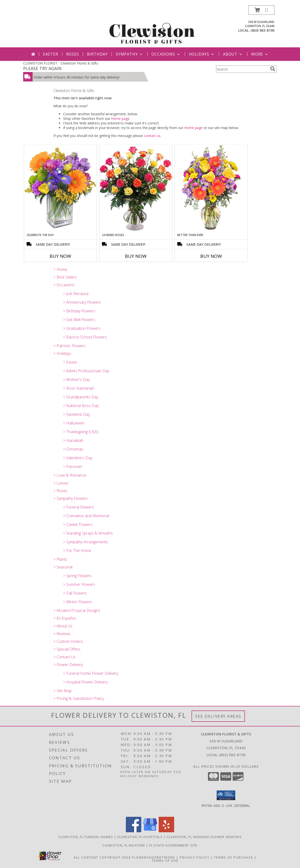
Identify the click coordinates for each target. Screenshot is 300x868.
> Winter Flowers (78, 602)
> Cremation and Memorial (86, 516)
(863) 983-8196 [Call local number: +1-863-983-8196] (262, 30)
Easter (51, 54)
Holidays (202, 54)
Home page (120, 118)
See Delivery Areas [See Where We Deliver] (218, 716)
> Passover (73, 466)
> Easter (70, 362)
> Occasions (64, 285)
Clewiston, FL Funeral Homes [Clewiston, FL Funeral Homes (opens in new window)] (86, 837)
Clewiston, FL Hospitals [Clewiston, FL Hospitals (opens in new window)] (140, 837)
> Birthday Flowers (79, 311)
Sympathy (130, 54)
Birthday (97, 54)
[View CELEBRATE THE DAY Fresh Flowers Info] (60, 189)
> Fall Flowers (75, 593)
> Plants (60, 559)
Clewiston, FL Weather (124, 845)
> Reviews (62, 634)
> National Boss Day (81, 406)
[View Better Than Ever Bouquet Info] (211, 189)
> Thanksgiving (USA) (81, 432)
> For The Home (77, 551)
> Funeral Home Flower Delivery (91, 673)
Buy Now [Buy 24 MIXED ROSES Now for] (136, 256)
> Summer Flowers (79, 584)
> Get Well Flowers (79, 320)
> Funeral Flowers (79, 507)
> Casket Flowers (78, 524)
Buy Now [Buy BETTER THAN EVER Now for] (211, 256)
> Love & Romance (70, 475)
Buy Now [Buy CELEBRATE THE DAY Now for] (60, 256)
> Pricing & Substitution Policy (79, 698)
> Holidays (62, 353)
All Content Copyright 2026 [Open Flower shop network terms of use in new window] (102, 857)
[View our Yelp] (166, 831)
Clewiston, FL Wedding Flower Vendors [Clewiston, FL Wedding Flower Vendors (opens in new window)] (204, 837)
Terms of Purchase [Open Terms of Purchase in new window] (234, 857)
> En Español (64, 618)
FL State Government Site (173, 845)
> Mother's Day (76, 380)
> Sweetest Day (76, 414)
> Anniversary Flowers (82, 302)
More (260, 54)
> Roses (60, 491)
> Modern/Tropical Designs (77, 610)
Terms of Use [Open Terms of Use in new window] (165, 861)
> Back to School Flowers (85, 337)
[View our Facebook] (134, 831)
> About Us (63, 626)
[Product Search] (242, 69)
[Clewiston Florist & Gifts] (152, 26)
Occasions (166, 54)
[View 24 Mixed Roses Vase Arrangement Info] (136, 189)
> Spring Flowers (77, 576)
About (233, 54)
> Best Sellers (65, 277)
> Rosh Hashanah (79, 388)
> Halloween (74, 423)
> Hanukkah (73, 440)
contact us (152, 136)
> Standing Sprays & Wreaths (88, 533)
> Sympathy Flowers (71, 498)
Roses (73, 54)
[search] (273, 69)
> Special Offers (67, 649)
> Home (60, 269)
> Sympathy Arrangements (86, 542)
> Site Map (63, 691)
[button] (261, 10)
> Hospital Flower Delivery (85, 682)
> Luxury (61, 483)
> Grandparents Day (81, 397)
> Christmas (73, 449)
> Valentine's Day (78, 458)
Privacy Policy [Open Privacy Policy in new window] (195, 857)
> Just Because (76, 294)
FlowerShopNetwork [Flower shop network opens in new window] (154, 857)
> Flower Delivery (68, 665)
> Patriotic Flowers (69, 346)
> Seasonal (63, 567)
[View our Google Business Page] (150, 831)
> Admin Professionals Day (86, 371)
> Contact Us (64, 657)
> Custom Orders (68, 641)
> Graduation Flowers (82, 328)
